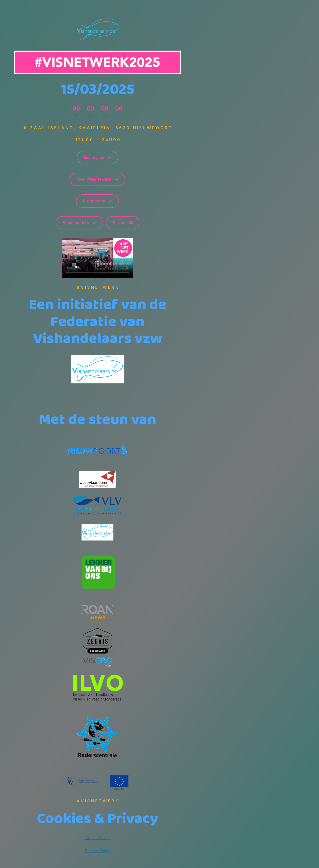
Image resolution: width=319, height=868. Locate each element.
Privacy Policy (98, 851)
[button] (98, 158)
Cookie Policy (97, 838)
